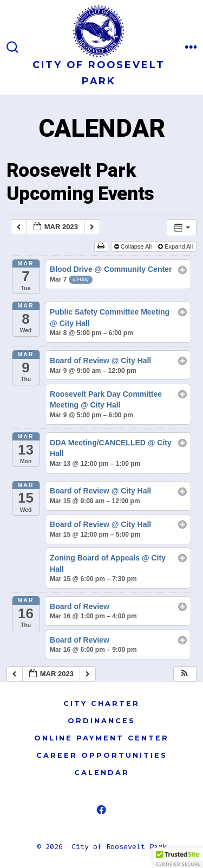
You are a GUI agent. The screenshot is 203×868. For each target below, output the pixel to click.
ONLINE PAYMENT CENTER (101, 738)
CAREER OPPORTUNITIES (102, 755)
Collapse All (134, 246)
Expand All (176, 246)
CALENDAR (102, 773)
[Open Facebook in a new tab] (101, 810)
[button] (185, 674)
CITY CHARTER (101, 703)
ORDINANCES (101, 721)
